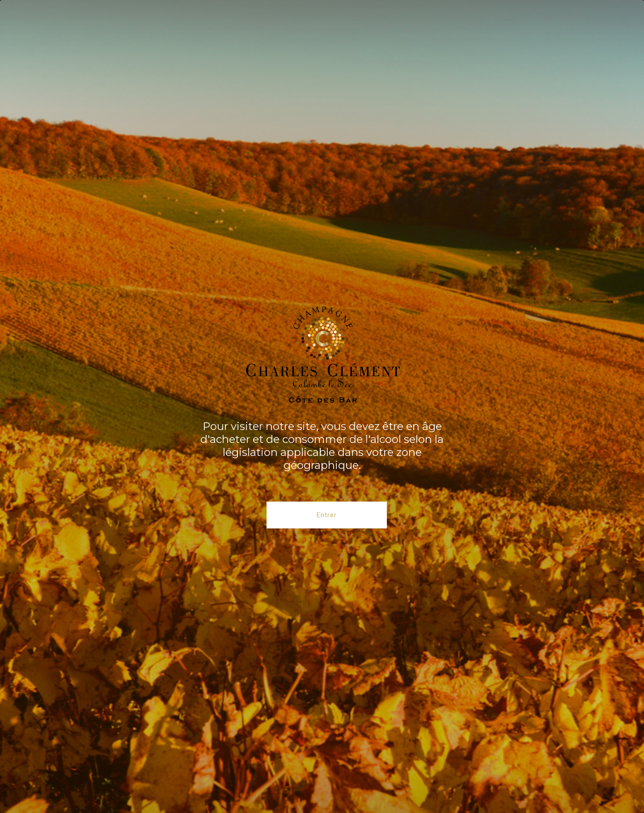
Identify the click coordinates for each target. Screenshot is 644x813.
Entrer (327, 515)
